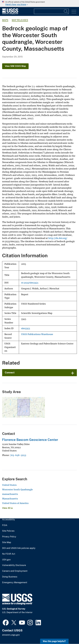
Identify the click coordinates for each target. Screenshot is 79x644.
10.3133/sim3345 (30, 283)
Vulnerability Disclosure (14, 565)
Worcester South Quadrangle (17, 490)
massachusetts (10, 494)
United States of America (15, 503)
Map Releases (20, 20)
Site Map (7, 542)
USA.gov (6, 560)
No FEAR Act (9, 554)
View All (7, 508)
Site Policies (8, 531)
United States (9, 485)
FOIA (5, 525)
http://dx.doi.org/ (58, 238)
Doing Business (10, 577)
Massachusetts (10, 499)
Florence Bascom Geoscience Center (30, 440)
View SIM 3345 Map (15, 66)
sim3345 (26, 328)
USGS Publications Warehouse (37, 334)
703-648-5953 (18, 455)
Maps (5, 20)
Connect (10, 373)
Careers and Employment (15, 571)
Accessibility (9, 520)
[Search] (66, 11)
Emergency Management (15, 583)
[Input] (51, 11)
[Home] (10, 14)
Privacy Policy (9, 537)
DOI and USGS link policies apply (19, 548)
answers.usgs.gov (11, 635)
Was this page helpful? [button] (54, 641)
